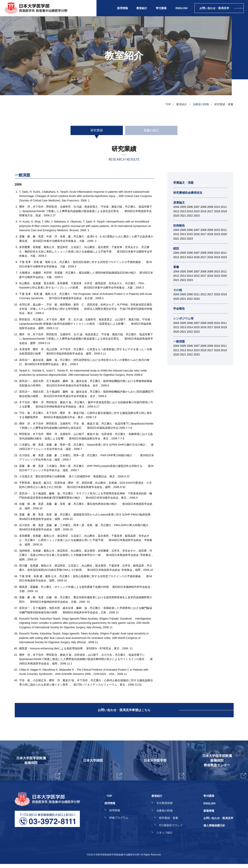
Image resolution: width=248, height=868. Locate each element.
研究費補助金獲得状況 (189, 193)
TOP (168, 104)
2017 (210, 211)
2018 (217, 211)
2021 (183, 216)
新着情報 (209, 816)
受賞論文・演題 (184, 183)
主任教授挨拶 (167, 809)
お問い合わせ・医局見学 (218, 823)
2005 (183, 207)
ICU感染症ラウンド (173, 830)
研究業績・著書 (171, 823)
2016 (203, 211)
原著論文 (179, 202)
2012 (176, 211)
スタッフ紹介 (167, 837)
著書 (176, 267)
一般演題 (179, 341)
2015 (197, 211)
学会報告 (179, 309)
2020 (176, 216)
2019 (224, 211)
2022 (190, 216)
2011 (224, 207)
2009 (210, 207)
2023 (197, 216)
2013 (183, 211)
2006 (190, 207)
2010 (217, 207)
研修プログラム (123, 823)
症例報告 (179, 226)
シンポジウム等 (184, 318)
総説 (176, 248)
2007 (197, 207)
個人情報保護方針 (214, 830)
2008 (203, 207)
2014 (190, 211)
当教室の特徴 (201, 104)
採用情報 (119, 816)
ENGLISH (182, 8)
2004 (176, 207)
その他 (178, 290)
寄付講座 (161, 8)
